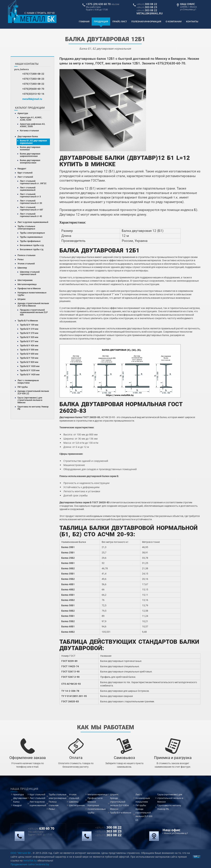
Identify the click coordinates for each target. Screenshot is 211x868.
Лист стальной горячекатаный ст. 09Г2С (33, 182)
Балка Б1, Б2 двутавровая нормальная (33, 142)
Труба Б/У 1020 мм (30, 366)
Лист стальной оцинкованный (28, 189)
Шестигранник (25, 280)
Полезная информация (146, 21)
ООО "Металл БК (21, 853)
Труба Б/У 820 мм (29, 362)
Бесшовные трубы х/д (32, 245)
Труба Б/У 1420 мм (30, 374)
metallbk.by (30, 860)
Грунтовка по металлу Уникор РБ (33, 408)
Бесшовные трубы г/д (32, 249)
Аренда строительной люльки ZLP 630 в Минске (33, 305)
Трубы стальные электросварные (26, 227)
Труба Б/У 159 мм (29, 325)
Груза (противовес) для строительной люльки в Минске (30, 400)
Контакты (192, 21)
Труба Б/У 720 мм (29, 358)
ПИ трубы (23, 387)
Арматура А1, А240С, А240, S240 (31, 119)
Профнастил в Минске (29, 288)
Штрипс (22, 299)
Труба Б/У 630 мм (29, 354)
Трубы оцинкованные (31, 237)
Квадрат (22, 169)
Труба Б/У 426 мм (29, 345)
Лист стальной (25, 177)
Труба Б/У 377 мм (29, 341)
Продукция (101, 21)
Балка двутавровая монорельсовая (30, 161)
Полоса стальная (26, 255)
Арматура (23, 113)
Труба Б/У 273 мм (29, 333)
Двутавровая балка (28, 136)
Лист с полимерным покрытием (28, 382)
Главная (84, 21)
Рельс (21, 259)
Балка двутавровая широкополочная (30, 155)
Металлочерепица (27, 284)
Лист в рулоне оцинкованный (33, 222)
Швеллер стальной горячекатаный (30, 273)
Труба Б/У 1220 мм (30, 370)
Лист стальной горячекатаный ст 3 (30, 195)
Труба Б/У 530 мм (29, 350)
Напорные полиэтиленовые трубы (32, 294)
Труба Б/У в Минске (28, 321)
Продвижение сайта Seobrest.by (30, 864)
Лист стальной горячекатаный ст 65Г (32, 208)
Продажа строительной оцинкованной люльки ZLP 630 (34, 312)
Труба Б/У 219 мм (29, 329)
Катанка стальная (29, 131)
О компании (174, 21)
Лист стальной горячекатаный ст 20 (31, 202)
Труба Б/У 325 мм (29, 337)
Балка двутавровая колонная (30, 148)
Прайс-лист (120, 21)
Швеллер (22, 268)
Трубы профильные (30, 241)
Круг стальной (25, 173)
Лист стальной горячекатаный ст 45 (31, 215)
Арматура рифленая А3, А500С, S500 (32, 125)
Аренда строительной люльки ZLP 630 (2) (33, 392)
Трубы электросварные (32, 233)
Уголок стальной (26, 264)
